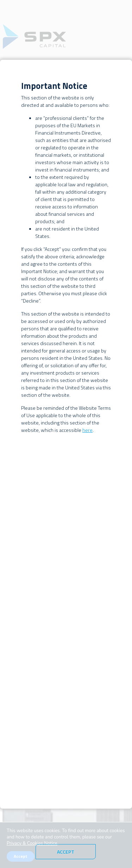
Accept (66, 852)
